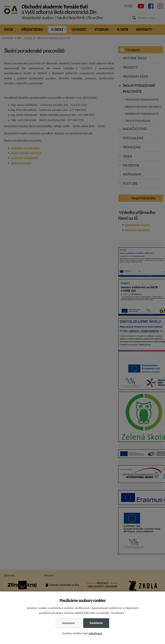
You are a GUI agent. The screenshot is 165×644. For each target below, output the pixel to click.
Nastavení (68, 623)
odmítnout (95, 633)
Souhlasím (96, 623)
